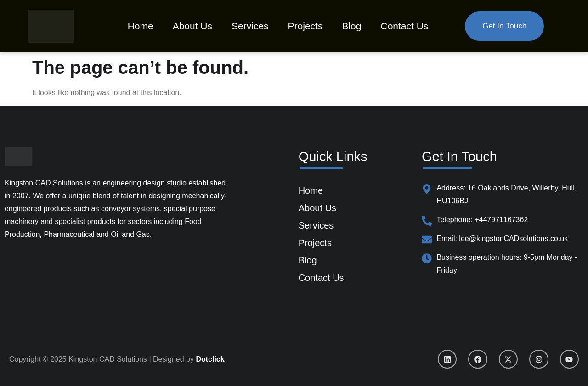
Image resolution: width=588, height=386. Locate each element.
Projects (305, 26)
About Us (192, 26)
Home (141, 26)
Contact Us (404, 26)
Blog (351, 26)
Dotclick (210, 359)
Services (250, 26)
